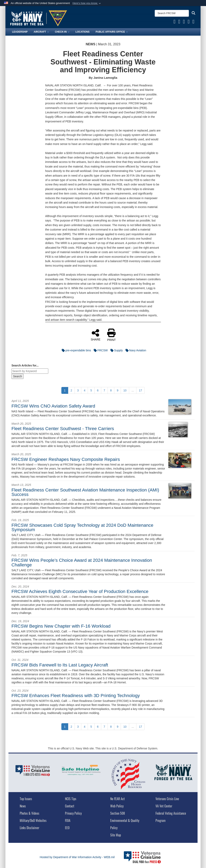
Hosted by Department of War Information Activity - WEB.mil (77, 857)
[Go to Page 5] (91, 390)
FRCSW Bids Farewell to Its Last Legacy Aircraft (60, 665)
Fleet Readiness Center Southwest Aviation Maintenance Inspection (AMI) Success (85, 492)
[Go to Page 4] (84, 390)
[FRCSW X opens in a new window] (179, 22)
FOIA (68, 820)
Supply (116, 350)
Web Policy (117, 806)
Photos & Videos (29, 813)
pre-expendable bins (75, 350)
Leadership (20, 32)
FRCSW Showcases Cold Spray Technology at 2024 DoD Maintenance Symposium (82, 527)
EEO (67, 828)
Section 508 (118, 813)
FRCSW (100, 350)
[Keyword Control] (30, 371)
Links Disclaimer (29, 828)
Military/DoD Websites (33, 820)
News (23, 806)
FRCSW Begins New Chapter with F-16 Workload (61, 626)
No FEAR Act (117, 799)
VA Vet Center (164, 806)
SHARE (96, 335)
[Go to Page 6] (98, 390)
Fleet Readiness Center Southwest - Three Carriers (63, 429)
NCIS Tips (71, 799)
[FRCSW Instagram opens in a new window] (194, 22)
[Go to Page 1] (65, 390)
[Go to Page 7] (104, 390)
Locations (82, 32)
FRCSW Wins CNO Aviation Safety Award (53, 406)
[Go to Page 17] (140, 390)
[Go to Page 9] (117, 390)
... (133, 390)
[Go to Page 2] (71, 390)
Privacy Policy (73, 813)
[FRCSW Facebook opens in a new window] (175, 22)
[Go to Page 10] (125, 390)
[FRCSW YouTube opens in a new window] (184, 22)
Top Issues (26, 799)
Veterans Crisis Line (167, 799)
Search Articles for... (25, 365)
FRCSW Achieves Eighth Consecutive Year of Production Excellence (80, 591)
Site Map (116, 835)
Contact (70, 806)
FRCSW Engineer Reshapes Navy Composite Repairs (66, 459)
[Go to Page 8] (111, 390)
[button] (87, 3)
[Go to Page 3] (78, 390)
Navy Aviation (135, 350)
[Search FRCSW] (172, 13)
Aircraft (41, 32)
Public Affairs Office (112, 32)
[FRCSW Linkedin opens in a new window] (189, 22)
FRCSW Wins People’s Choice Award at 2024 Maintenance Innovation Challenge (82, 562)
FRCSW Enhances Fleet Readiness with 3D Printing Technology (76, 696)
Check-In (62, 32)
